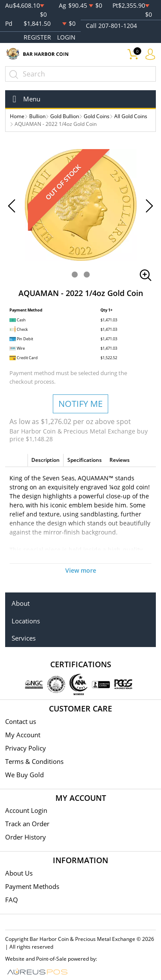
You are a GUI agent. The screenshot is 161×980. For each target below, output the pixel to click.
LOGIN (66, 37)
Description (46, 460)
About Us (19, 873)
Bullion (37, 116)
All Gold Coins (131, 116)
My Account (23, 735)
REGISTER (37, 37)
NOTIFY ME (80, 404)
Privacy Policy (26, 748)
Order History (26, 837)
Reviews (120, 460)
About (21, 603)
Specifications (85, 460)
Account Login (26, 810)
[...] (80, 74)
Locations (26, 621)
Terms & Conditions (34, 761)
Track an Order (27, 824)
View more (81, 570)
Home (17, 116)
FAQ (12, 900)
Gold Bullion (65, 116)
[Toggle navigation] (24, 99)
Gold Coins (97, 116)
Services (24, 638)
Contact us (21, 721)
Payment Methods (32, 886)
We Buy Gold (24, 775)
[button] (75, 275)
